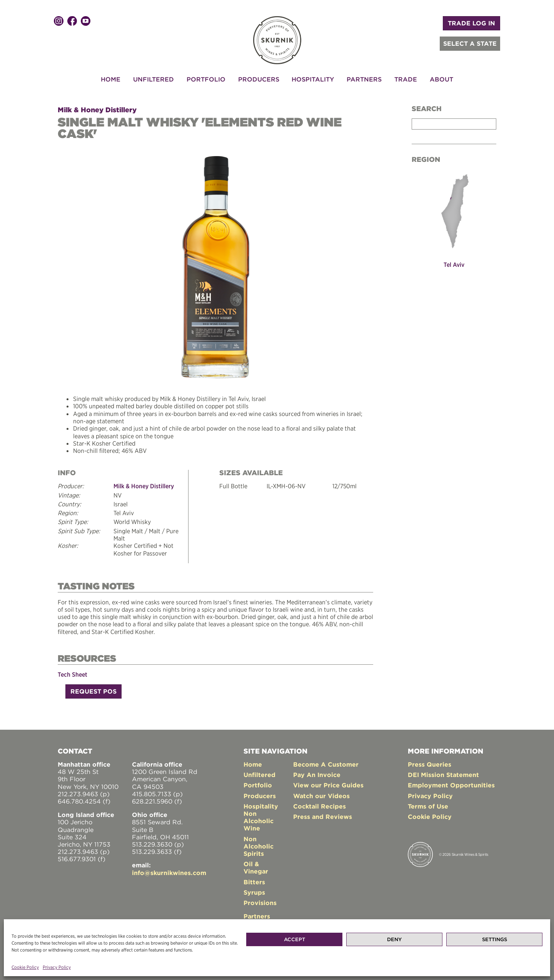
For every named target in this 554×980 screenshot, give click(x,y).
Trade (406, 79)
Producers (259, 79)
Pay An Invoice (317, 774)
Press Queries (430, 763)
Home (111, 79)
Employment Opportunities (451, 784)
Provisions (260, 902)
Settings (495, 939)
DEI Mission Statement (443, 774)
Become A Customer (326, 763)
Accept (295, 939)
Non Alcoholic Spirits (259, 845)
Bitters (254, 881)
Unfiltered (154, 79)
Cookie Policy (25, 967)
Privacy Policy (57, 967)
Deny (394, 939)
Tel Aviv (454, 265)
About (441, 79)
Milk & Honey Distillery (97, 110)
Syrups (254, 891)
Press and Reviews (323, 815)
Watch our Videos (321, 795)
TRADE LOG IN (471, 23)
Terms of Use (428, 805)
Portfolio (206, 79)
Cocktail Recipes (320, 805)
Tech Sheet (73, 673)
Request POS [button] (93, 690)
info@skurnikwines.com (169, 872)
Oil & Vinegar (256, 866)
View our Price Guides (328, 784)
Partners (364, 79)
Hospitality (313, 79)
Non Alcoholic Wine (259, 820)
